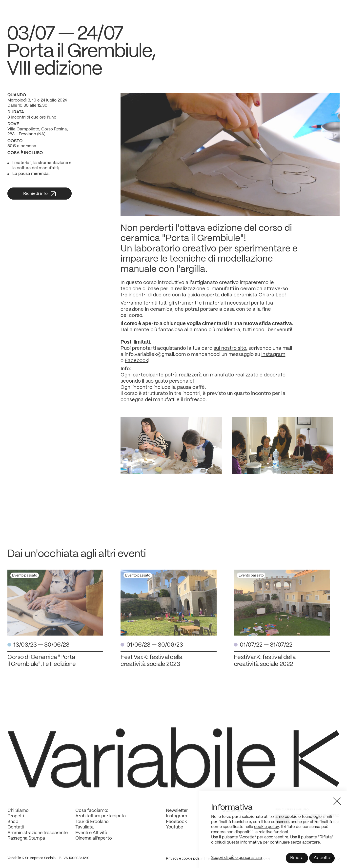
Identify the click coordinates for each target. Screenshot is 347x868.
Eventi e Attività (91, 837)
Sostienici (237, 814)
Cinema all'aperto (94, 842)
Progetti (16, 820)
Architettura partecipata (101, 820)
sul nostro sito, (230, 352)
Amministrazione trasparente (38, 837)
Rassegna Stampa (26, 842)
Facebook (136, 364)
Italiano (334, 862)
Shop (13, 826)
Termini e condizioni (221, 862)
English (320, 862)
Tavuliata (84, 831)
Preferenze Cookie (255, 862)
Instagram (273, 358)
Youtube (174, 831)
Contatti (16, 831)
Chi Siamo (18, 814)
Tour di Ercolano (92, 826)
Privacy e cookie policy (184, 862)
